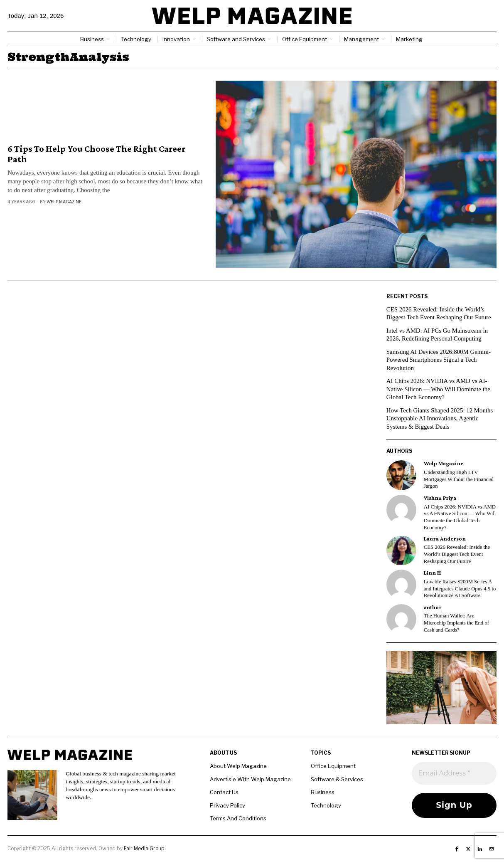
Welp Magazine (64, 202)
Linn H (432, 573)
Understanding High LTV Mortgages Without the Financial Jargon (459, 479)
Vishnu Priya (440, 498)
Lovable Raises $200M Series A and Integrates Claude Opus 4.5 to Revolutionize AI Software (460, 589)
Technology (326, 805)
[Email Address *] (454, 773)
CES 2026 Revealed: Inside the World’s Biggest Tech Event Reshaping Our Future (457, 554)
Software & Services (337, 779)
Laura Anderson (445, 539)
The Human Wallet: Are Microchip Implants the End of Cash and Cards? (456, 623)
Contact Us (224, 792)
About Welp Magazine (238, 766)
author (433, 607)
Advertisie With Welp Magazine (250, 779)
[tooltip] (401, 475)
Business (323, 792)
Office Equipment (333, 766)
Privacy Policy (227, 805)
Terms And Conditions (238, 818)
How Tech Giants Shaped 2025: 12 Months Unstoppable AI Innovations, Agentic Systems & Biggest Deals (440, 418)
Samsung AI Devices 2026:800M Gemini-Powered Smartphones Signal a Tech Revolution (439, 360)
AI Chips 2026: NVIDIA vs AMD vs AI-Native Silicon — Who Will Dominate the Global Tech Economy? (439, 389)
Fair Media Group (144, 848)
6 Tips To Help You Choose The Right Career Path (97, 154)
